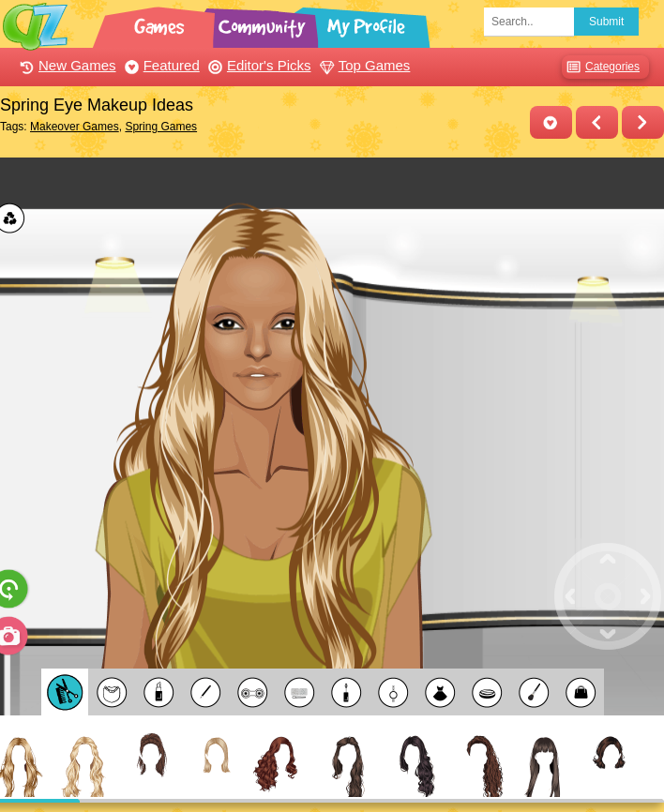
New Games (66, 65)
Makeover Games (75, 127)
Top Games (363, 65)
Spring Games (161, 127)
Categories (601, 67)
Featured (160, 65)
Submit (606, 22)
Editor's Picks (257, 65)
